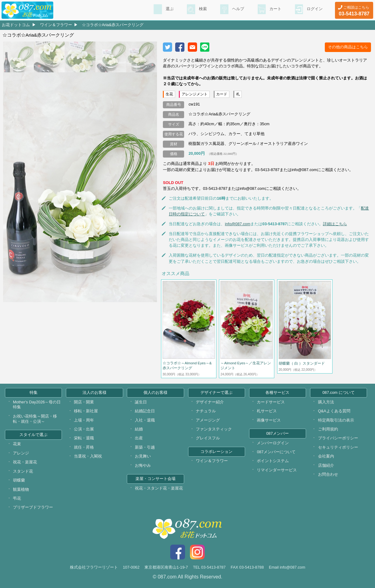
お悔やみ (143, 465)
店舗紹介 (326, 465)
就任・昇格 (84, 447)
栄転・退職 (84, 438)
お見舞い (143, 456)
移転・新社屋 (86, 411)
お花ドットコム (16, 25)
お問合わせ (328, 474)
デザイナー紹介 (210, 402)
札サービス (267, 411)
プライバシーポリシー (338, 438)
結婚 (139, 429)
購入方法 (326, 402)
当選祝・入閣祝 (88, 456)
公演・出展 (84, 429)
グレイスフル (208, 438)
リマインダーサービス (277, 470)
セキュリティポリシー (338, 447)
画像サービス (269, 420)
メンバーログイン (273, 443)
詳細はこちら (335, 224)
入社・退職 (145, 420)
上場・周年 (84, 420)
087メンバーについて (276, 452)
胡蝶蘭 (19, 480)
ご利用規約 (328, 429)
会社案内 (326, 456)
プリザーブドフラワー (33, 507)
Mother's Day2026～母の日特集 (37, 405)
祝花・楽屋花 (25, 462)
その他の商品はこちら (348, 47)
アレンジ (21, 453)
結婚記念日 (145, 411)
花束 (17, 444)
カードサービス (271, 402)
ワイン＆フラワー (56, 25)
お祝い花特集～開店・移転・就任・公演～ (35, 419)
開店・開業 (84, 402)
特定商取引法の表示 (336, 420)
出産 (139, 438)
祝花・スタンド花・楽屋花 (159, 488)
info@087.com (238, 224)
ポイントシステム (273, 461)
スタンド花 (23, 471)
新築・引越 (145, 447)
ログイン (314, 10)
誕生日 (141, 402)
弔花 (17, 498)
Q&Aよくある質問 (334, 411)
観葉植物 (21, 489)
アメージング (208, 420)
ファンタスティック (214, 429)
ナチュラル (206, 411)
